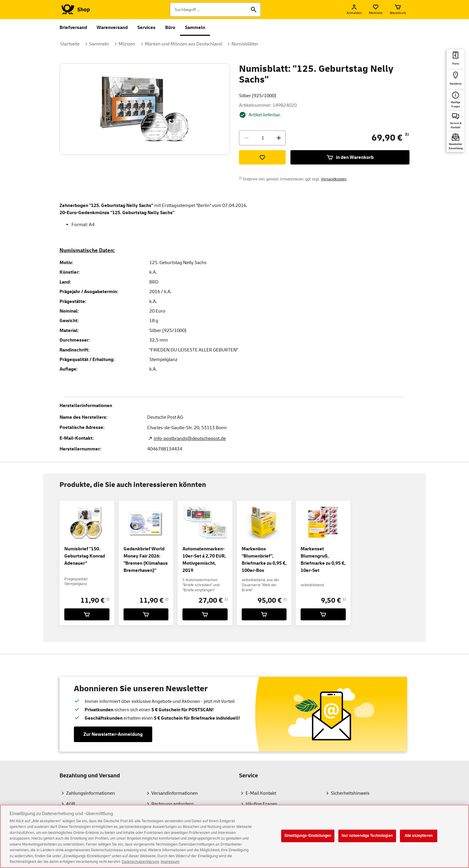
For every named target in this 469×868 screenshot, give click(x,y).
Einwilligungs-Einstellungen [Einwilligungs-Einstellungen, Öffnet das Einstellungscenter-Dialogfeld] (308, 840)
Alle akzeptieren (419, 840)
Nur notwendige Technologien (367, 840)
